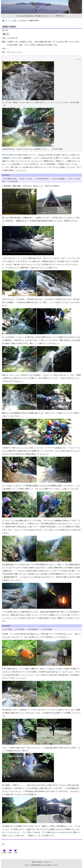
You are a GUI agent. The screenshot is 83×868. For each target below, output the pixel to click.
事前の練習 (32, 571)
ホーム (6, 21)
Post (4, 844)
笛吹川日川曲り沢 (9, 155)
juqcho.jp (44, 865)
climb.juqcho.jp (47, 862)
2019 (9, 38)
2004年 (50, 158)
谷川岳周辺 (22, 21)
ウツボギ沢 (27, 672)
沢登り (7, 34)
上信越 (14, 21)
